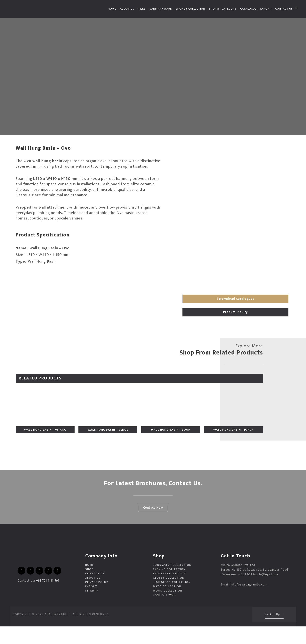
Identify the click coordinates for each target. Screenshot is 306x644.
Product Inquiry (235, 310)
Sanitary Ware (161, 9)
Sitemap (92, 608)
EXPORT (266, 9)
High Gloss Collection (172, 600)
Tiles (142, 9)
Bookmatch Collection (172, 583)
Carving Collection (169, 587)
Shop (89, 587)
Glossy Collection (169, 595)
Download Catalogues (235, 297)
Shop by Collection (190, 9)
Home (112, 9)
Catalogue (248, 9)
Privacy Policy (97, 600)
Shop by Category (223, 9)
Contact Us (284, 9)
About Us (127, 9)
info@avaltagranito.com (249, 602)
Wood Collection (168, 608)
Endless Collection (169, 591)
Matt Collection (167, 604)
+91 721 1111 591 (48, 598)
